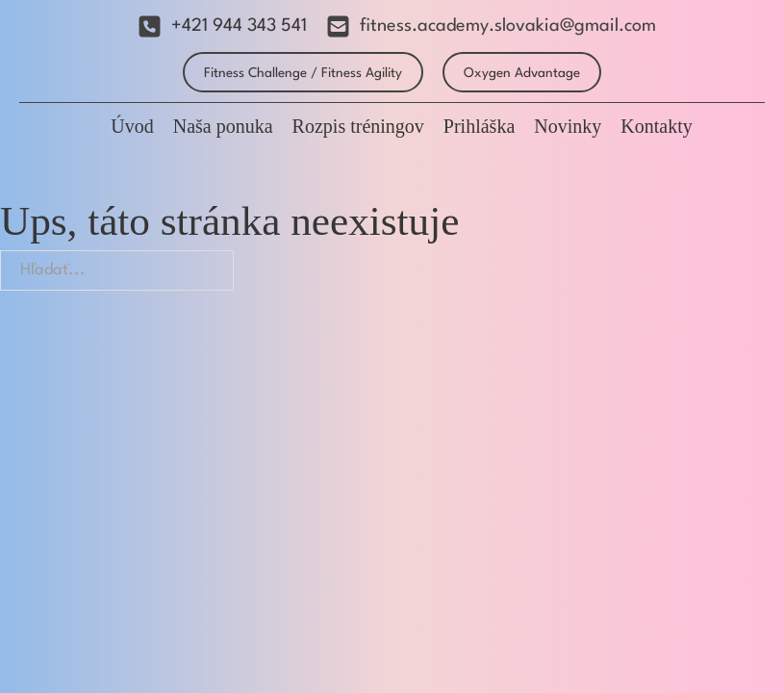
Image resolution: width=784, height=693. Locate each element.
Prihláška (479, 126)
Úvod (132, 126)
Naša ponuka (223, 126)
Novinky (568, 126)
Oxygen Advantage (522, 73)
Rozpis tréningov (358, 126)
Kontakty (656, 126)
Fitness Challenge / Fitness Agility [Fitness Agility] (303, 73)
